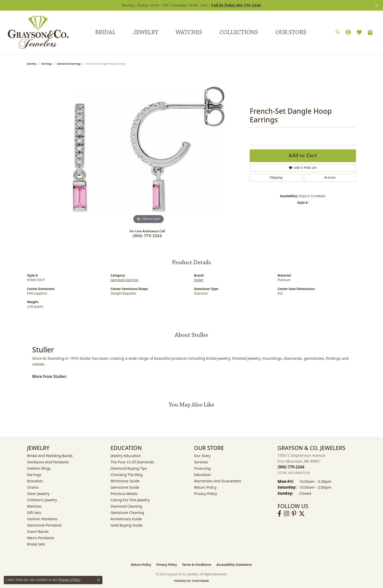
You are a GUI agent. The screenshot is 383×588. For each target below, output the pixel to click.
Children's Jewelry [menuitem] (42, 500)
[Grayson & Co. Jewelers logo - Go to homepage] (34, 32)
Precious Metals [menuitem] (124, 494)
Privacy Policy (206, 494)
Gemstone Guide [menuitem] (125, 487)
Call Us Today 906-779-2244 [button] (236, 5)
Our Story (202, 456)
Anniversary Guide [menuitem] (126, 519)
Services (201, 462)
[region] (148, 149)
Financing (202, 468)
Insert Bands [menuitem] (38, 532)
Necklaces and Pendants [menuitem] (48, 462)
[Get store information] (294, 473)
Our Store (291, 32)
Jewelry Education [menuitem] (126, 456)
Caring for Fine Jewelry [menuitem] (130, 500)
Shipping (276, 178)
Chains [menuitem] (33, 487)
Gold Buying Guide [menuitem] (126, 525)
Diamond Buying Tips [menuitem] (129, 468)
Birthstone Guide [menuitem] (125, 481)
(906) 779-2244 (147, 236)
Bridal (105, 32)
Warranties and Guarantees (218, 481)
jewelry (32, 64)
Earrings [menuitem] (34, 475)
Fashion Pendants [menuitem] (42, 519)
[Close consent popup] (98, 580)
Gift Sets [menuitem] (34, 513)
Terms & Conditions (197, 565)
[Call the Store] (291, 467)
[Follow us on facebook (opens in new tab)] (279, 514)
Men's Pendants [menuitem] (41, 538)
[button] (338, 32)
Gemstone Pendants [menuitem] (44, 525)
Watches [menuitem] (34, 506)
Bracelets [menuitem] (35, 481)
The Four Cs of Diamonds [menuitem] (132, 462)
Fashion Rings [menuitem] (39, 468)
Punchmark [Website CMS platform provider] (201, 581)
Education (203, 475)
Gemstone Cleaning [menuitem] (127, 513)
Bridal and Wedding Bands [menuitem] (50, 456)
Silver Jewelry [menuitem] (38, 494)
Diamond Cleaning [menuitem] (126, 506)
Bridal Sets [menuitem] (36, 544)
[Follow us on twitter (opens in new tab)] (302, 514)
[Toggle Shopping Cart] (370, 32)
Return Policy (205, 487)
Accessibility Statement (234, 565)
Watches (189, 32)
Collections (239, 32)
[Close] (377, 5)
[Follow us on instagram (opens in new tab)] (286, 514)
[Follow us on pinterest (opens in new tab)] (294, 514)
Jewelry (146, 32)
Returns (330, 178)
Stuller (199, 280)
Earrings (47, 64)
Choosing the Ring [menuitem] (127, 475)
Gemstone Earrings (69, 64)
